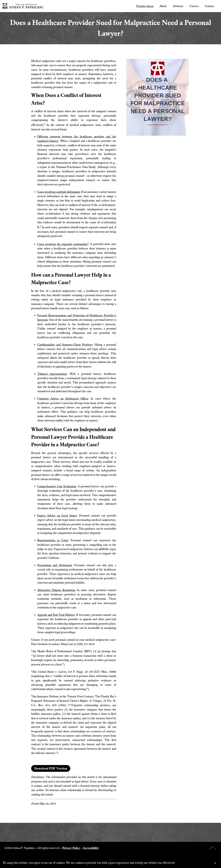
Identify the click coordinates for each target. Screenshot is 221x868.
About (163, 6)
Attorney (178, 6)
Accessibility (91, 848)
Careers (194, 6)
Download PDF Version (51, 768)
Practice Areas (145, 6)
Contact (209, 6)
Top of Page (213, 848)
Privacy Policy (71, 848)
